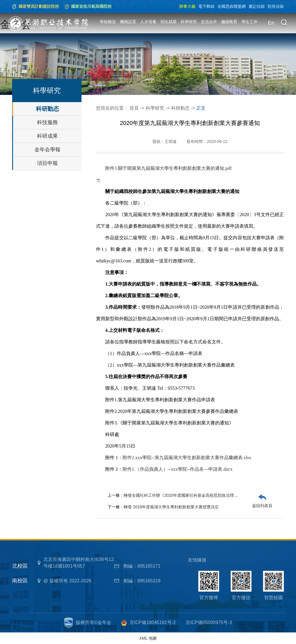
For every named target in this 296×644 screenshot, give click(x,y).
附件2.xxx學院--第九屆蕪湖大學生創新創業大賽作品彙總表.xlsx (187, 458)
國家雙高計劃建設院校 (39, 6)
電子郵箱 (206, 6)
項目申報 (47, 163)
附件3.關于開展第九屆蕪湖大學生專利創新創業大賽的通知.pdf (168, 168)
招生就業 (169, 22)
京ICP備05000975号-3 (209, 622)
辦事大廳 (187, 6)
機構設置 (128, 22)
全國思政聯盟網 (232, 6)
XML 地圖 (148, 638)
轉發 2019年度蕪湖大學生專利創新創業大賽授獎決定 (171, 507)
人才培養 (148, 22)
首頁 (134, 108)
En (271, 23)
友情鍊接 (197, 560)
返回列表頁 (262, 506)
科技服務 (47, 122)
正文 (201, 108)
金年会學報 (47, 150)
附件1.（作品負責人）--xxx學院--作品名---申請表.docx (177, 469)
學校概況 (108, 22)
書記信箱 (257, 6)
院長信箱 (276, 6)
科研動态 (47, 109)
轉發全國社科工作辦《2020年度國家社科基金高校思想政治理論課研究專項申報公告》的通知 (207, 495)
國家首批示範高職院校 (91, 6)
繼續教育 (229, 22)
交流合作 (209, 22)
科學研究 (189, 22)
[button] (284, 23)
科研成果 (47, 136)
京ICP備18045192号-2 (153, 622)
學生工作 (249, 22)
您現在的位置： (113, 108)
